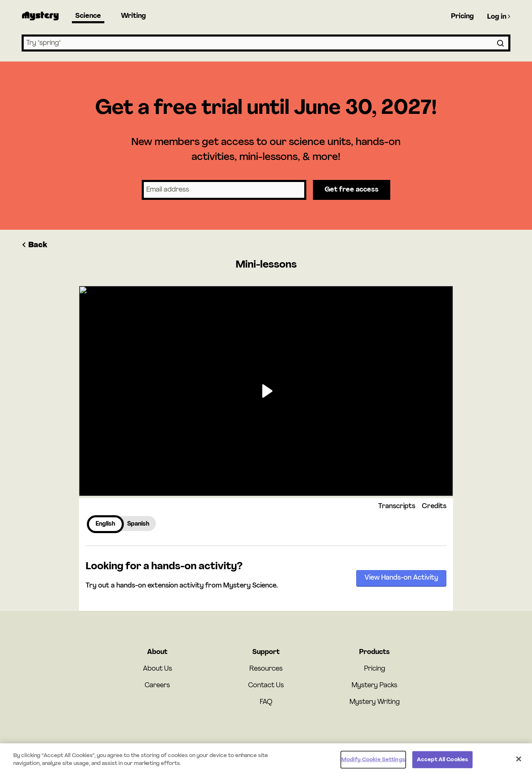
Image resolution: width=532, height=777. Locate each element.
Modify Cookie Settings (373, 762)
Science (88, 16)
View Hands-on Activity (401, 578)
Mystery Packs (374, 686)
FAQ (266, 702)
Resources (266, 669)
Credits (434, 507)
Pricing (462, 17)
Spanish (138, 524)
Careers (157, 686)
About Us (158, 669)
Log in (499, 17)
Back (34, 245)
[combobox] (266, 43)
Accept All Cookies (442, 762)
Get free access (352, 190)
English (105, 524)
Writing (133, 16)
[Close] (519, 762)
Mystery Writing (375, 702)
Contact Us (266, 686)
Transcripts (397, 507)
